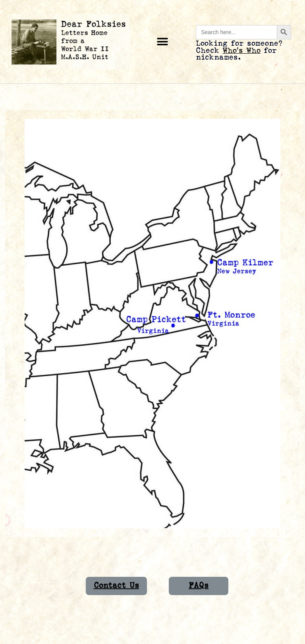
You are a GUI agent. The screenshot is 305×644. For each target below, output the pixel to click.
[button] (163, 42)
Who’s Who (241, 51)
